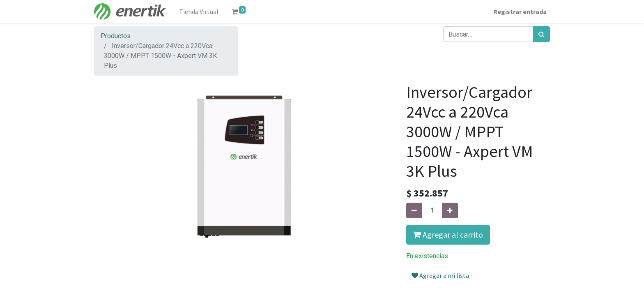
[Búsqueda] (542, 34)
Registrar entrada (520, 12)
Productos (116, 36)
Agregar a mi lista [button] (440, 275)
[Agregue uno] (450, 210)
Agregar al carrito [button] (448, 235)
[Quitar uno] (414, 210)
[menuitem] (199, 12)
